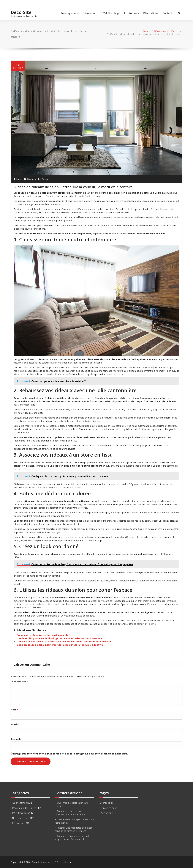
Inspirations (131, 13)
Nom (14, 710)
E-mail (15, 724)
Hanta (17, 179)
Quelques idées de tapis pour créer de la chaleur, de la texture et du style (60, 645)
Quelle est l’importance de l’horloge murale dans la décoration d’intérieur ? (61, 638)
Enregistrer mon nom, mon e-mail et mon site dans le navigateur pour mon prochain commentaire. (70, 754)
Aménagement (69, 13)
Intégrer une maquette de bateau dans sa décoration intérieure (74, 829)
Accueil (146, 31)
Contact (167, 13)
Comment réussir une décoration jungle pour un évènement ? (74, 838)
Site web (16, 739)
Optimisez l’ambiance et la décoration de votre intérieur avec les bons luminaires (64, 641)
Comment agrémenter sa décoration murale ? (43, 635)
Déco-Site (21, 12)
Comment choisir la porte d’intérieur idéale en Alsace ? (70, 813)
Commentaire (19, 681)
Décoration (89, 13)
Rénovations (151, 13)
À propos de (107, 803)
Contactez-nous (109, 808)
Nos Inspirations (21, 818)
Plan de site (107, 813)
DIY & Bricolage (110, 13)
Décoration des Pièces (166, 31)
